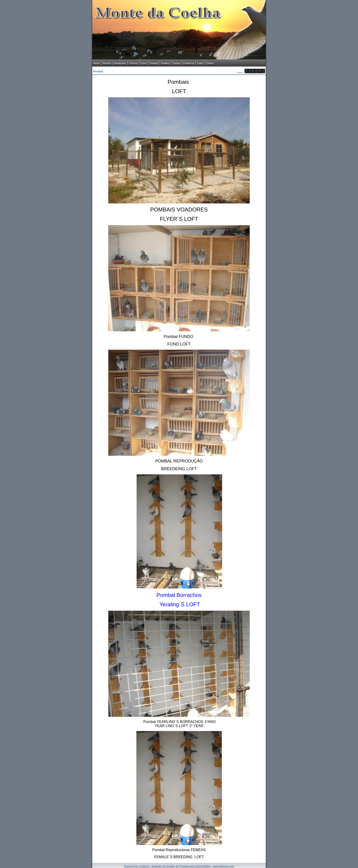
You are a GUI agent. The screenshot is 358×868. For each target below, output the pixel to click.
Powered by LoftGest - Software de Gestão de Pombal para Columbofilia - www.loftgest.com (179, 866)
